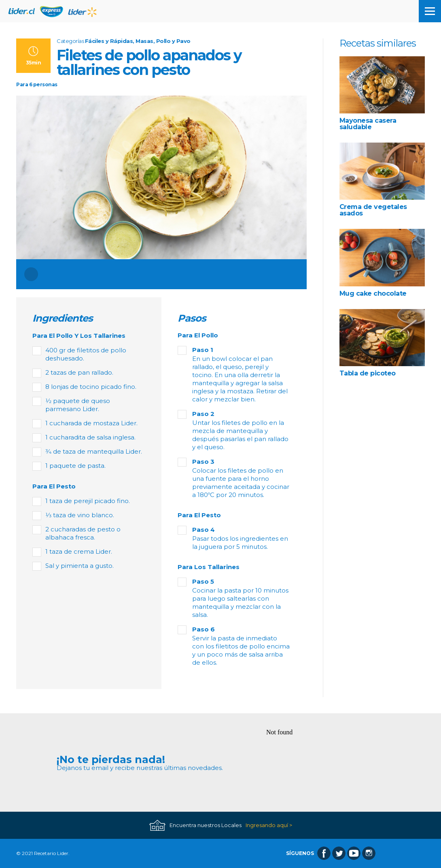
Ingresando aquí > (269, 825)
